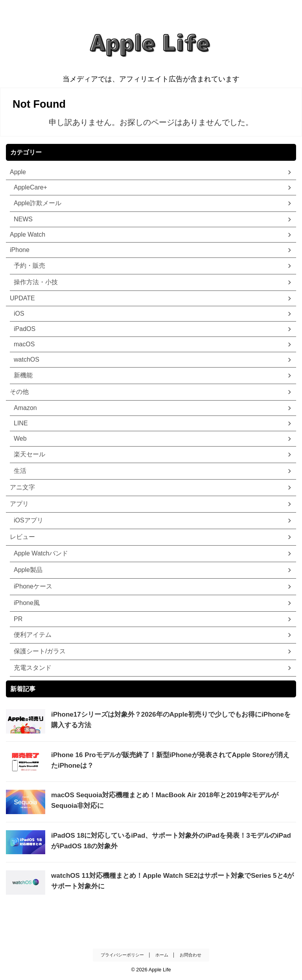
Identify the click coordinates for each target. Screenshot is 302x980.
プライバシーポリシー (122, 954)
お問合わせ (191, 954)
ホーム (162, 954)
